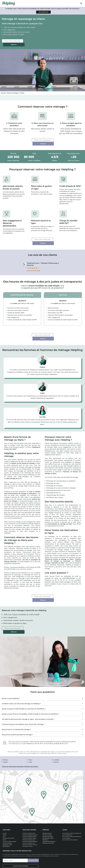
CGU (4, 815)
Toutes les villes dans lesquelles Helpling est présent (20, 745)
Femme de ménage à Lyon (29, 818)
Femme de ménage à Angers (30, 817)
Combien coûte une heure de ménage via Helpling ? (21, 682)
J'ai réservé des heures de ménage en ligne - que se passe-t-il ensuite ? (28, 698)
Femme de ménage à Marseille (30, 813)
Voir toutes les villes (28, 825)
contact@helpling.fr (69, 564)
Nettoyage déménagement (49, 820)
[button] (42, 676)
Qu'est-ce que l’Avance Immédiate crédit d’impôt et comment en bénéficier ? (31, 692)
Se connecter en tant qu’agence (70, 818)
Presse (4, 818)
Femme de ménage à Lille (29, 821)
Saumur (56, 740)
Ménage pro (45, 818)
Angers (6, 740)
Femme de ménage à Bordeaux (30, 820)
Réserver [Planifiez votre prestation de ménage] (35, 41)
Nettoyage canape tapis (48, 821)
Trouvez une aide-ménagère (9, 820)
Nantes (6, 738)
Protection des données (9, 817)
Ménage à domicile (47, 812)
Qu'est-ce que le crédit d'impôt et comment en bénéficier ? (24, 687)
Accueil (3, 89)
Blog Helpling (6, 825)
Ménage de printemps (48, 815)
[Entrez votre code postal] (12, 41)
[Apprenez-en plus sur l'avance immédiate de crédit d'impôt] (43, 12)
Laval (30, 740)
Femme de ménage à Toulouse (30, 823)
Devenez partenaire (7, 821)
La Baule (56, 738)
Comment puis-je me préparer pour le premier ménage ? (23, 703)
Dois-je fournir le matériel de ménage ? (16, 708)
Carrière (5, 813)
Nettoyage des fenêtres (48, 817)
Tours (30, 738)
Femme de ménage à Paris (29, 812)
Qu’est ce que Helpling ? (11, 677)
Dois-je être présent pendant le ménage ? (17, 713)
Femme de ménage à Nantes (29, 815)
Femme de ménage (12, 89)
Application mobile (7, 823)
